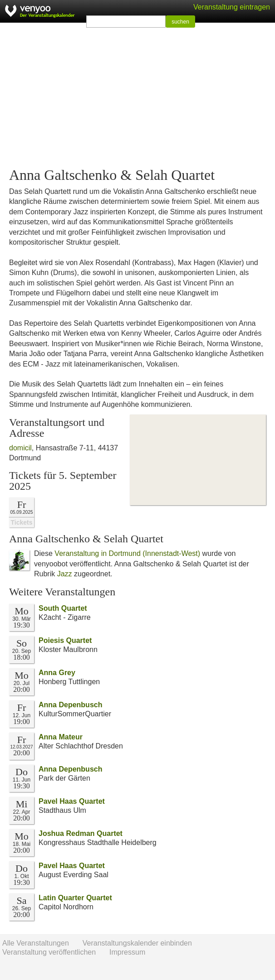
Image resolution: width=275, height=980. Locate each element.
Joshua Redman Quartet (81, 833)
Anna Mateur (61, 737)
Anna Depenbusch (70, 705)
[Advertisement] (137, 95)
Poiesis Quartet (65, 640)
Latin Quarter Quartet (75, 898)
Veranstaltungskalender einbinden (137, 943)
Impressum (127, 952)
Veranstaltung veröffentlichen (49, 952)
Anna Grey (57, 673)
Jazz (65, 574)
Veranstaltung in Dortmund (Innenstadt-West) (127, 553)
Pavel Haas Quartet (72, 801)
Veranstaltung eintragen (232, 7)
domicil (20, 448)
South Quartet (63, 608)
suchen (180, 22)
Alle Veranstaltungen (36, 943)
